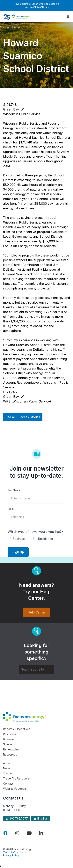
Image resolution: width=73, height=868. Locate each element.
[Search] (36, 669)
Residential (10, 734)
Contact (8, 784)
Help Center (37, 612)
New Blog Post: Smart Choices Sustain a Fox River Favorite (36, 5)
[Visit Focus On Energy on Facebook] (5, 833)
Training (8, 773)
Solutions (9, 744)
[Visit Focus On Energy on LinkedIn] (41, 833)
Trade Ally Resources (17, 778)
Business (9, 739)
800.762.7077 (17, 819)
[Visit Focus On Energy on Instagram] (17, 833)
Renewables (11, 749)
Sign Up (18, 552)
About (7, 763)
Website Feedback (15, 789)
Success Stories (10, 27)
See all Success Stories (23, 417)
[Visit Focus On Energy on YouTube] (29, 833)
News (7, 768)
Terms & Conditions (14, 852)
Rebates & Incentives (17, 729)
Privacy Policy (11, 855)
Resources (10, 754)
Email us (40, 819)
